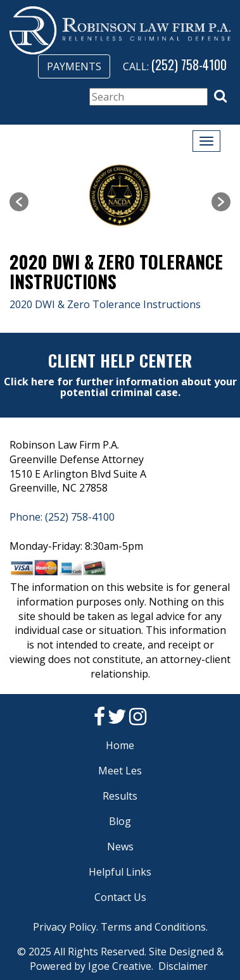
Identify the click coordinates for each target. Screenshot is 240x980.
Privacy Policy (65, 927)
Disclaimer (183, 966)
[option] (120, 195)
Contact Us (120, 897)
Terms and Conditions (153, 927)
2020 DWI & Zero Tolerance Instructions (105, 304)
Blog (120, 821)
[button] (220, 96)
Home (120, 745)
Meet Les (120, 771)
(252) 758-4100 (189, 65)
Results (120, 796)
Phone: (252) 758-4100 (62, 517)
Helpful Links (120, 872)
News (120, 847)
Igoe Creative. (121, 966)
